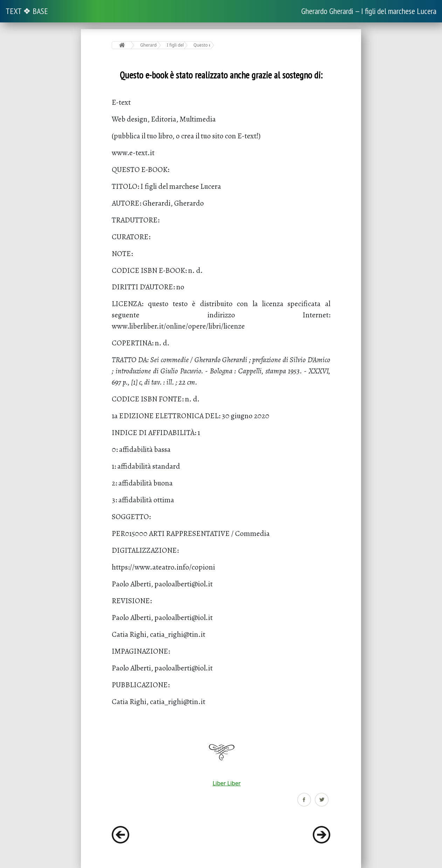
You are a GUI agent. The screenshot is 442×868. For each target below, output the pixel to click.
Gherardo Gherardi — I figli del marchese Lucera (369, 11)
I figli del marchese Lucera (175, 45)
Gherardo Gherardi (149, 45)
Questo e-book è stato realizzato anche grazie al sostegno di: (202, 45)
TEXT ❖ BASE (27, 11)
